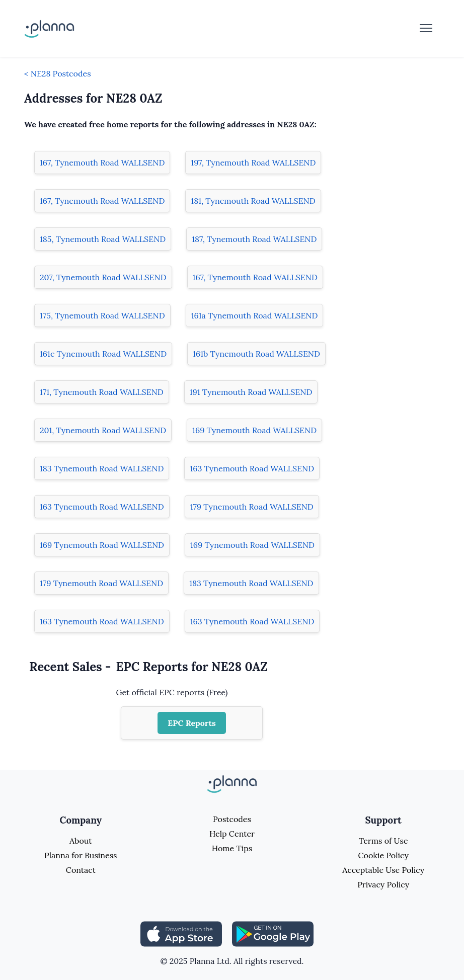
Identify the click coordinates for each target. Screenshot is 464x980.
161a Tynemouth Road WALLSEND (255, 315)
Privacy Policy (383, 884)
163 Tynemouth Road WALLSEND (252, 468)
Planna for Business (81, 855)
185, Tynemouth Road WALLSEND (103, 239)
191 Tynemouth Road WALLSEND (251, 392)
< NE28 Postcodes (58, 73)
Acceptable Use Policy (383, 870)
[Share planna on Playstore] (273, 933)
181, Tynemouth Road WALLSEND (253, 201)
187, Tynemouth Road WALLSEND (254, 239)
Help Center (232, 834)
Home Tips (232, 848)
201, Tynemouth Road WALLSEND (103, 430)
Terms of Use (383, 841)
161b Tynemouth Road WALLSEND (256, 354)
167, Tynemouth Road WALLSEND (102, 162)
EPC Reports (192, 723)
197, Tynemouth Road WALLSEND (253, 162)
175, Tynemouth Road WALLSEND (102, 315)
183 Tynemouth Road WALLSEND (102, 468)
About (81, 841)
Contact (81, 870)
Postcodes (232, 819)
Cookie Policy (383, 855)
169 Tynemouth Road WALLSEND (254, 430)
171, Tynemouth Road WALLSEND (102, 392)
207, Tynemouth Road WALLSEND (103, 277)
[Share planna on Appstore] (181, 933)
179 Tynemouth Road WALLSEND (252, 507)
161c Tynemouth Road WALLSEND (103, 354)
